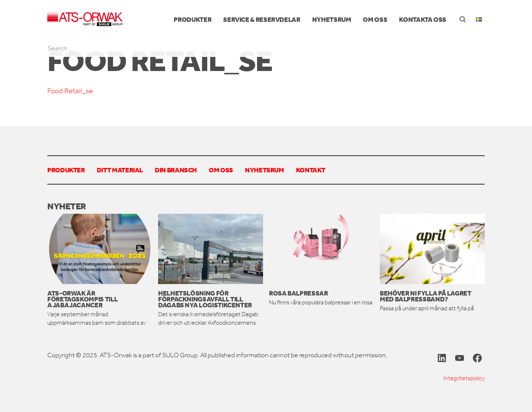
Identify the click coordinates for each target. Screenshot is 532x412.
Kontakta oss (423, 19)
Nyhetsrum (332, 19)
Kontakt (311, 170)
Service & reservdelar (262, 19)
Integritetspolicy (464, 378)
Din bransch (176, 170)
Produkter (192, 19)
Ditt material (120, 170)
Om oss (375, 19)
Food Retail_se (70, 91)
